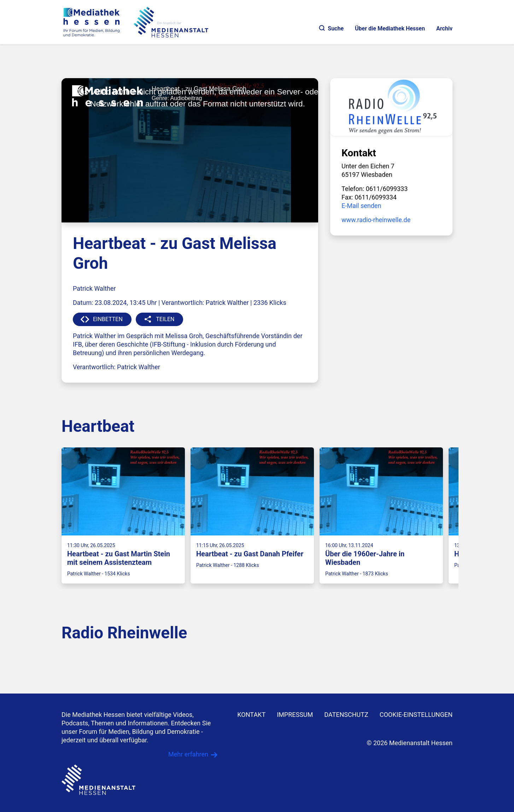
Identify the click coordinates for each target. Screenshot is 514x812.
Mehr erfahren (188, 754)
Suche (331, 28)
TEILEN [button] (165, 319)
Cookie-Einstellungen (416, 715)
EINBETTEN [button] (108, 319)
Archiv (444, 28)
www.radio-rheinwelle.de (376, 220)
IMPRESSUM (295, 715)
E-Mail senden (361, 206)
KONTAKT (251, 715)
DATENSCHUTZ (346, 715)
